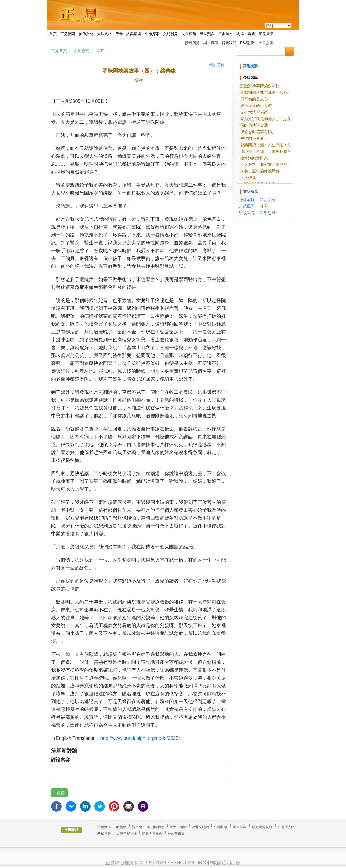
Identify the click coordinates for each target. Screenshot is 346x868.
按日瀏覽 (192, 43)
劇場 (240, 34)
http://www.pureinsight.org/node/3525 (139, 738)
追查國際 (240, 827)
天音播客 (266, 43)
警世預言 (207, 34)
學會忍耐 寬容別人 (257, 132)
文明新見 (171, 34)
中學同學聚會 (252, 138)
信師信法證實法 (254, 125)
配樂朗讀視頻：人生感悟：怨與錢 (270, 145)
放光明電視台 (262, 827)
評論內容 (61, 760)
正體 (211, 65)
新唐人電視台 (152, 834)
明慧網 (121, 827)
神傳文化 (86, 34)
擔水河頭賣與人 (254, 158)
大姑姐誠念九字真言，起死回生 (268, 92)
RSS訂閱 (247, 43)
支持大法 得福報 (255, 112)
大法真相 (104, 34)
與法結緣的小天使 (256, 106)
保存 (59, 793)
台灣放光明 (286, 827)
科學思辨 (268, 213)
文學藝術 (189, 34)
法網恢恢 (221, 827)
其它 (100, 51)
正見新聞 (68, 34)
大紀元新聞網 (126, 834)
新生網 (137, 827)
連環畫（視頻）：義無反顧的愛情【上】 (276, 151)
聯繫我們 (229, 43)
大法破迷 (248, 178)
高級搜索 (250, 66)
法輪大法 (104, 827)
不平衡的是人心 (254, 99)
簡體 (220, 65)
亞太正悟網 (178, 827)
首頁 (53, 34)
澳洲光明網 (200, 827)
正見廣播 (266, 34)
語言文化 (268, 200)
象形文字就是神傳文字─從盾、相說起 (273, 119)
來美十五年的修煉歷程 (260, 171)
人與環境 (134, 34)
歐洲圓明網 (156, 827)
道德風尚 (247, 206)
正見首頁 (59, 51)
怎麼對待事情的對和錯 (260, 86)
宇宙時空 (226, 34)
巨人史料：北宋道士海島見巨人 (268, 165)
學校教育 (247, 213)
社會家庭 (247, 200)
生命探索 (152, 34)
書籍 (251, 34)
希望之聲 (104, 834)
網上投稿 (211, 43)
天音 (119, 34)
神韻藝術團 (176, 834)
